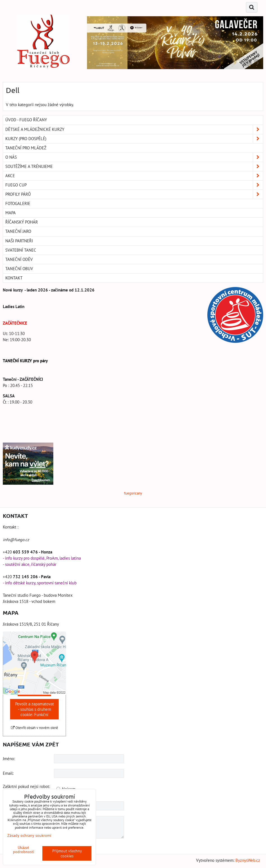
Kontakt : (11, 527)
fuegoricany (133, 493)
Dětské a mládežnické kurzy (134, 129)
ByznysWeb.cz (248, 860)
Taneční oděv (19, 259)
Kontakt (14, 278)
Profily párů (134, 194)
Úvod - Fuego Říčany (26, 120)
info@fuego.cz (16, 540)
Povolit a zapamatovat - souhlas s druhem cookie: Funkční (35, 709)
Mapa (11, 213)
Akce (134, 176)
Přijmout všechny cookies (67, 853)
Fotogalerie (18, 203)
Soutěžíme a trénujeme (134, 167)
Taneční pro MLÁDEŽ (26, 148)
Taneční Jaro (18, 231)
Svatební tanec (21, 250)
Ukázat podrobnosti (24, 850)
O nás (134, 157)
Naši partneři (19, 241)
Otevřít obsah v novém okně (35, 728)
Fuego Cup (134, 185)
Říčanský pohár (22, 222)
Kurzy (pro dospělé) (134, 139)
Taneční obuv (19, 269)
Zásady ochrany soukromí (29, 835)
